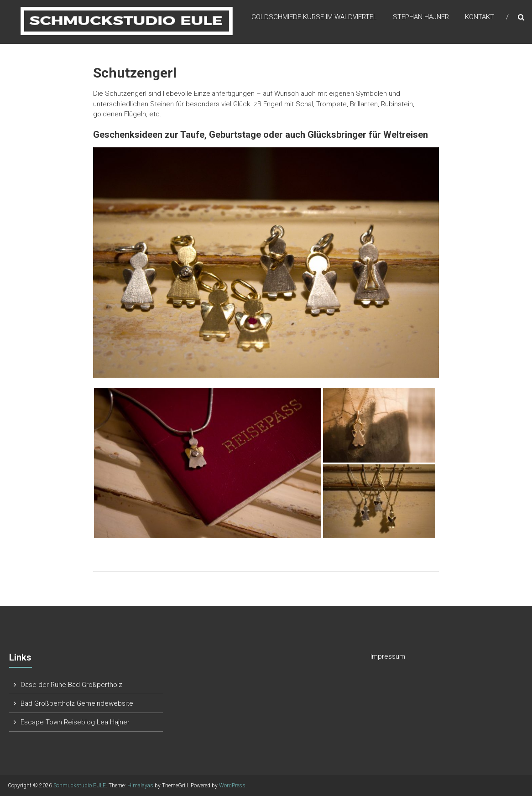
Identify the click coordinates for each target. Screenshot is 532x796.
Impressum (388, 656)
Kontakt (480, 18)
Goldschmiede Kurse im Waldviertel (314, 18)
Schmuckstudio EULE (80, 786)
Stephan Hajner (421, 18)
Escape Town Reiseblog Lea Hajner (75, 722)
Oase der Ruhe (44, 685)
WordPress (232, 786)
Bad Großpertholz (48, 703)
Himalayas (140, 786)
